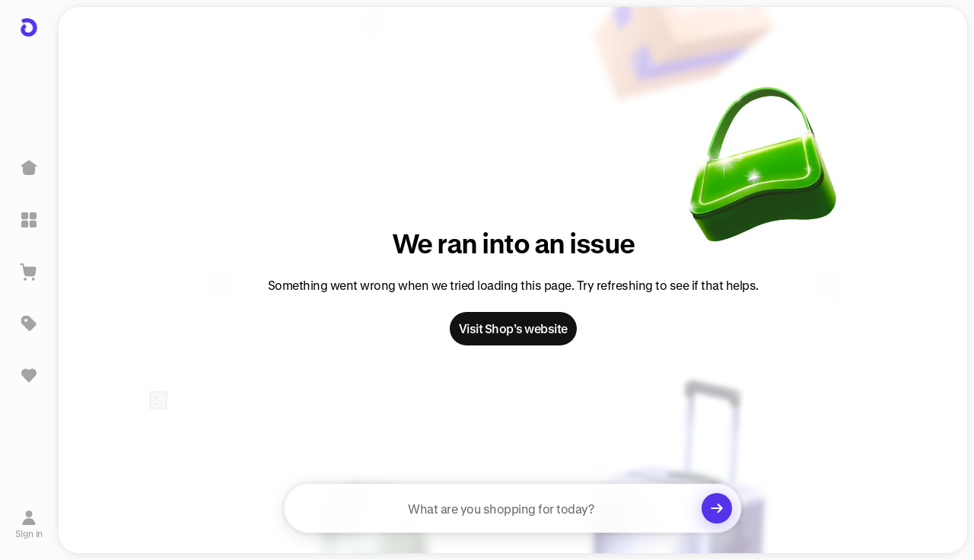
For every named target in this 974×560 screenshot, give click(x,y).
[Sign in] (29, 524)
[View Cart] (29, 272)
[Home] (29, 168)
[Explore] (29, 220)
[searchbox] (513, 508)
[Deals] (29, 323)
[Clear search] (717, 508)
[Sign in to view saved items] (29, 375)
